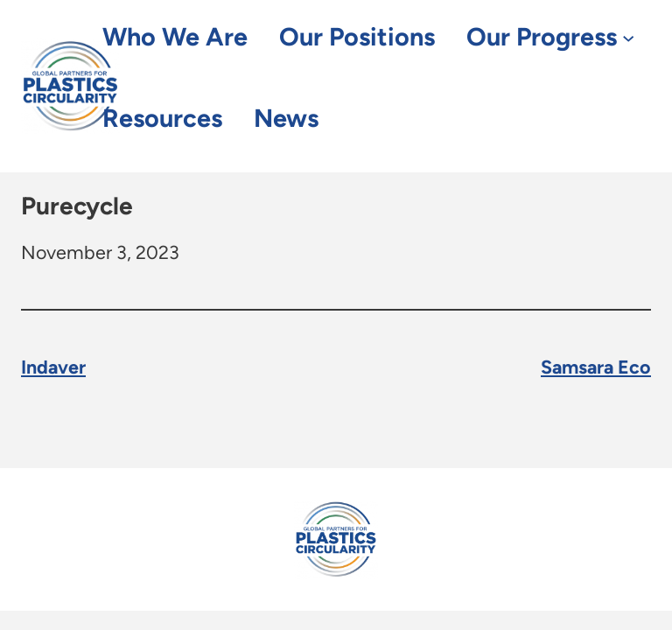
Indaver (53, 367)
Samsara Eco (596, 367)
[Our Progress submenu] (628, 38)
